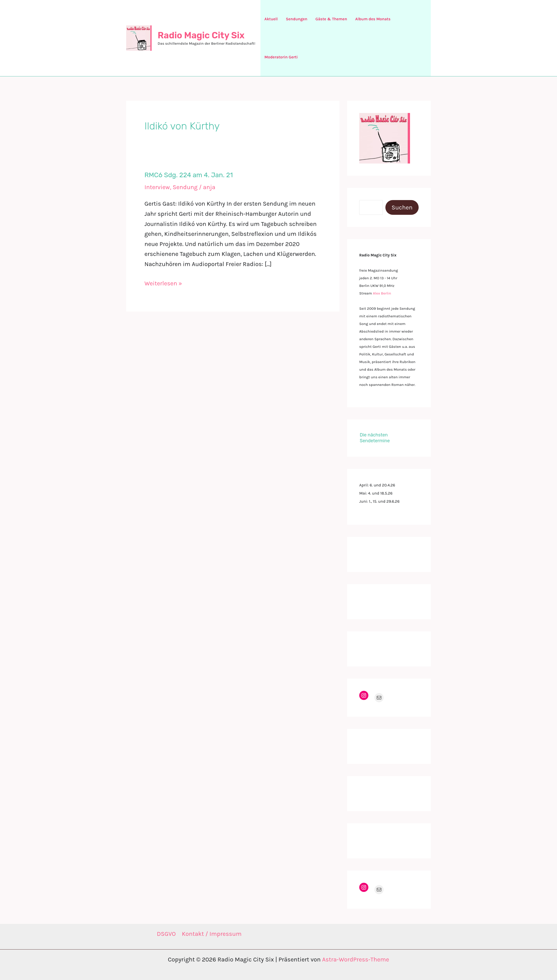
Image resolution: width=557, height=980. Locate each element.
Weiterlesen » (163, 284)
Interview (157, 187)
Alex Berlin (382, 293)
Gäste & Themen (331, 19)
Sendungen (297, 19)
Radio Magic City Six (201, 35)
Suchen (402, 207)
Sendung (185, 187)
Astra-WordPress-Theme (356, 959)
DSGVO (166, 934)
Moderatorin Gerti (281, 57)
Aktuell (271, 19)
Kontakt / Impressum (212, 934)
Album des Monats (373, 19)
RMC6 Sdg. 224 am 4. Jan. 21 (189, 175)
